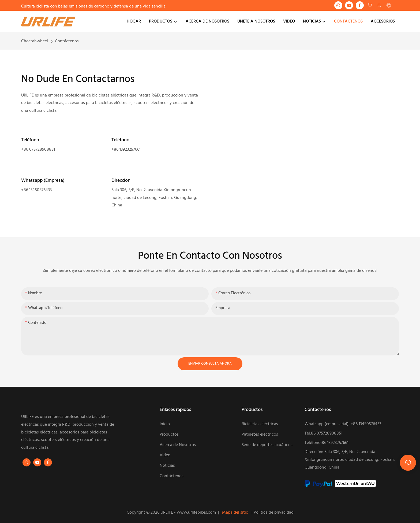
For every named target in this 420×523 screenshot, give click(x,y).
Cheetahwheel (35, 41)
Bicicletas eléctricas (260, 424)
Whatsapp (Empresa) (43, 181)
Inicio (165, 424)
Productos (169, 435)
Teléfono (30, 140)
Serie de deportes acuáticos (268, 445)
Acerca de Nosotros (178, 445)
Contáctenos (67, 41)
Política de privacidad (274, 513)
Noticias (167, 466)
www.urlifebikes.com (197, 513)
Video (165, 455)
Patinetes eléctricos (260, 435)
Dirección (121, 181)
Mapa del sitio (236, 513)
